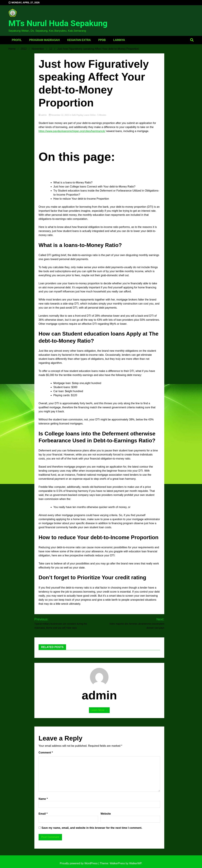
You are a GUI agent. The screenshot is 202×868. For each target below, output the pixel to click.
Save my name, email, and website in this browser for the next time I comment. (92, 828)
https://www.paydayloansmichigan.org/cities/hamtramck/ (72, 131)
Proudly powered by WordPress (79, 863)
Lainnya (119, 40)
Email (43, 814)
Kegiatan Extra (79, 40)
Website (106, 814)
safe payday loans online (84, 115)
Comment (46, 753)
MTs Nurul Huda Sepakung (58, 23)
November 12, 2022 (59, 115)
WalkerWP (135, 863)
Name (43, 799)
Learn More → (99, 710)
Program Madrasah (44, 40)
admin (43, 115)
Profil (17, 40)
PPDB (102, 40)
